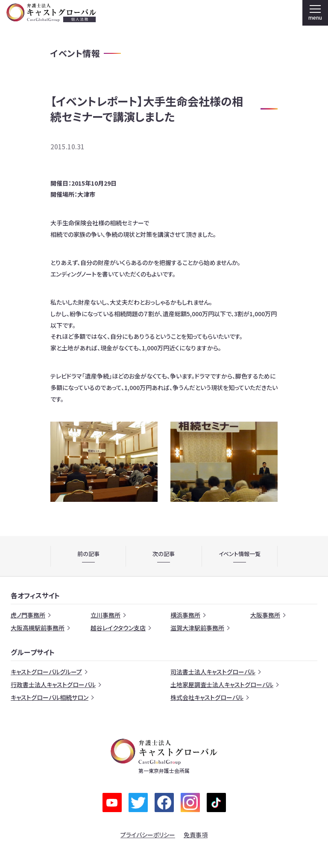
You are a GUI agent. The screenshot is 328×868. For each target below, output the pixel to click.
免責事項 (196, 835)
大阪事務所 (265, 615)
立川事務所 (105, 615)
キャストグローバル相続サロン (50, 697)
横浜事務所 (185, 615)
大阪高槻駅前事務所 (38, 628)
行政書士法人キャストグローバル (53, 684)
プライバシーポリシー (148, 835)
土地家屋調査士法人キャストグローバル (222, 684)
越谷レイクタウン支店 (118, 628)
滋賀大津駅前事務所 (197, 628)
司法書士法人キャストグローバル (213, 672)
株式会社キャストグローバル (207, 697)
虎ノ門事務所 (28, 615)
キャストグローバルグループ (46, 672)
